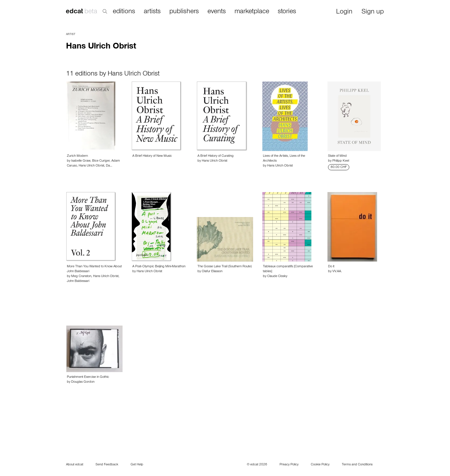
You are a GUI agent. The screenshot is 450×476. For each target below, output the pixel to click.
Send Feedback (107, 465)
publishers (184, 12)
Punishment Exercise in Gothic (88, 377)
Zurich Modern (77, 156)
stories (287, 12)
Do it (331, 267)
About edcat (75, 465)
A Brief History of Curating (216, 156)
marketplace (252, 12)
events (217, 12)
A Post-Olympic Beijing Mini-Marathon (159, 267)
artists (152, 12)
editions (124, 12)
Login (344, 12)
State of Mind (337, 156)
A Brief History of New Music (152, 156)
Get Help (137, 465)
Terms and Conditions (357, 465)
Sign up (373, 12)
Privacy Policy (289, 465)
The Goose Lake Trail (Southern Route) (225, 267)
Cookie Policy (320, 465)
